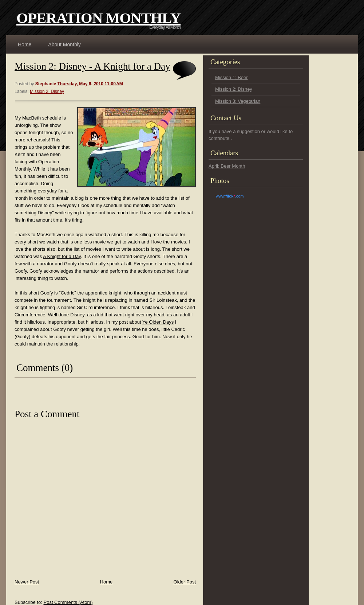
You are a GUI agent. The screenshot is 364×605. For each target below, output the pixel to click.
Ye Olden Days (158, 322)
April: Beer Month (227, 166)
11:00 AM (114, 84)
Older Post (185, 582)
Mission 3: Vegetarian (238, 101)
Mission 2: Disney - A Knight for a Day (92, 66)
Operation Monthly (98, 18)
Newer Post (27, 582)
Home (25, 44)
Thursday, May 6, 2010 (80, 84)
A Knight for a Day (62, 256)
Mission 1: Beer (232, 77)
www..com (230, 196)
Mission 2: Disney (47, 91)
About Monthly (64, 44)
